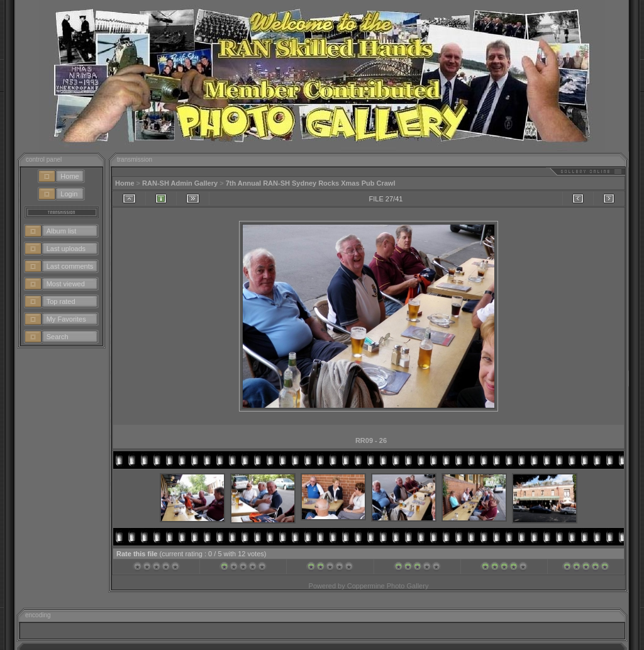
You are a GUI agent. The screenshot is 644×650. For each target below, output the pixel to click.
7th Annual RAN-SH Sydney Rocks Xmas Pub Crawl (311, 183)
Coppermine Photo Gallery (388, 586)
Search (58, 337)
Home (69, 176)
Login (69, 194)
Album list (62, 231)
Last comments (70, 266)
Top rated (61, 301)
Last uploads (66, 249)
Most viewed (66, 284)
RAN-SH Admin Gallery (180, 183)
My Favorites (66, 319)
